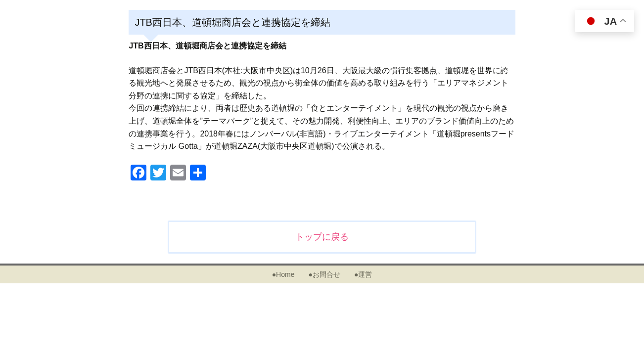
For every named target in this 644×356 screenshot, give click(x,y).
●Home (283, 274)
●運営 (363, 274)
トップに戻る (322, 237)
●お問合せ (324, 274)
